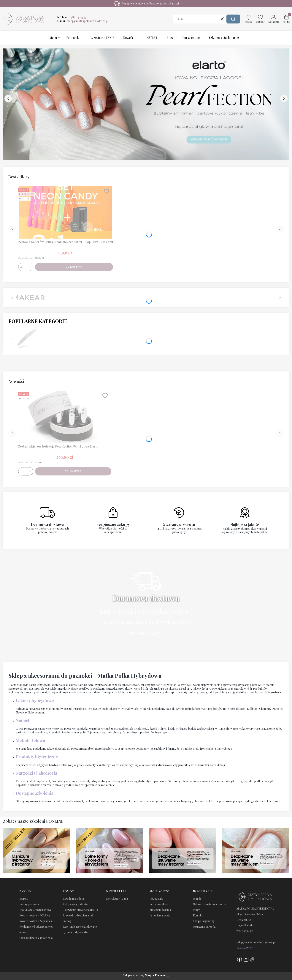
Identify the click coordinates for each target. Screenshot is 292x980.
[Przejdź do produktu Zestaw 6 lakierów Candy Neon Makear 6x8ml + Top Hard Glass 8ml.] (66, 212)
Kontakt (198, 915)
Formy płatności (29, 904)
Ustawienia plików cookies (79, 910)
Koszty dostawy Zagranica (36, 921)
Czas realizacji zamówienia (36, 938)
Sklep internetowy (145, 975)
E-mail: (83, 21)
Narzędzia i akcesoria (36, 773)
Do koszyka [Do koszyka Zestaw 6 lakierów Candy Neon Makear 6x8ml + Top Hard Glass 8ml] (74, 267)
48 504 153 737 (246, 948)
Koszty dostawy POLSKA (35, 915)
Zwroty (24, 899)
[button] (233, 19)
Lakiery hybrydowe (35, 700)
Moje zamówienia (160, 910)
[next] (284, 99)
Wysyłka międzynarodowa (35, 910)
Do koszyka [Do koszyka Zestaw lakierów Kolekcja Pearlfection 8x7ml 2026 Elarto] (73, 471)
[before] (8, 99)
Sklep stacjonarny (204, 921)
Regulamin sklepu (74, 899)
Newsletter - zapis (117, 899)
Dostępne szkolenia (35, 793)
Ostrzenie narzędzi (205, 927)
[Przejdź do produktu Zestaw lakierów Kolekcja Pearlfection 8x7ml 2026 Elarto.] (65, 417)
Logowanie (156, 899)
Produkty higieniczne (37, 757)
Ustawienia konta (160, 915)
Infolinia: (72, 17)
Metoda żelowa (30, 740)
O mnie (197, 899)
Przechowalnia (159, 904)
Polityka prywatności (75, 904)
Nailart (23, 720)
